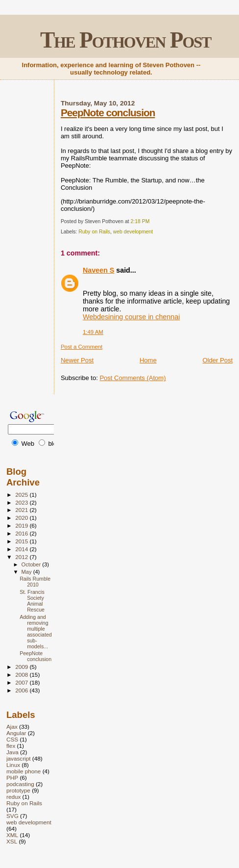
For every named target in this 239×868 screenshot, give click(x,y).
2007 (22, 682)
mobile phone (24, 771)
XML (12, 835)
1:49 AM (93, 332)
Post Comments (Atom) (132, 378)
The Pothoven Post (126, 40)
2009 (22, 667)
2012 (22, 557)
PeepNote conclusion (108, 113)
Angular (16, 733)
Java (12, 752)
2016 (22, 533)
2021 (22, 510)
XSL (12, 841)
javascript (19, 758)
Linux (13, 765)
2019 (22, 525)
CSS (12, 739)
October (32, 564)
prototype (18, 790)
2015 (22, 541)
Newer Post (77, 360)
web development (133, 232)
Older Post (218, 360)
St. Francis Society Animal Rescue (32, 601)
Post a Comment (82, 347)
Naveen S (98, 270)
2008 (22, 675)
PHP (12, 778)
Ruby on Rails (94, 232)
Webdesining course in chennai (131, 317)
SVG (12, 816)
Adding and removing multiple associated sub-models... (36, 632)
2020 (22, 518)
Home (148, 360)
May (27, 572)
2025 (22, 495)
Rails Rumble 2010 (35, 582)
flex (11, 746)
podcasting (20, 784)
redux (13, 797)
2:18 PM (140, 221)
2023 (22, 502)
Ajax (12, 727)
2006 (22, 690)
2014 (22, 549)
